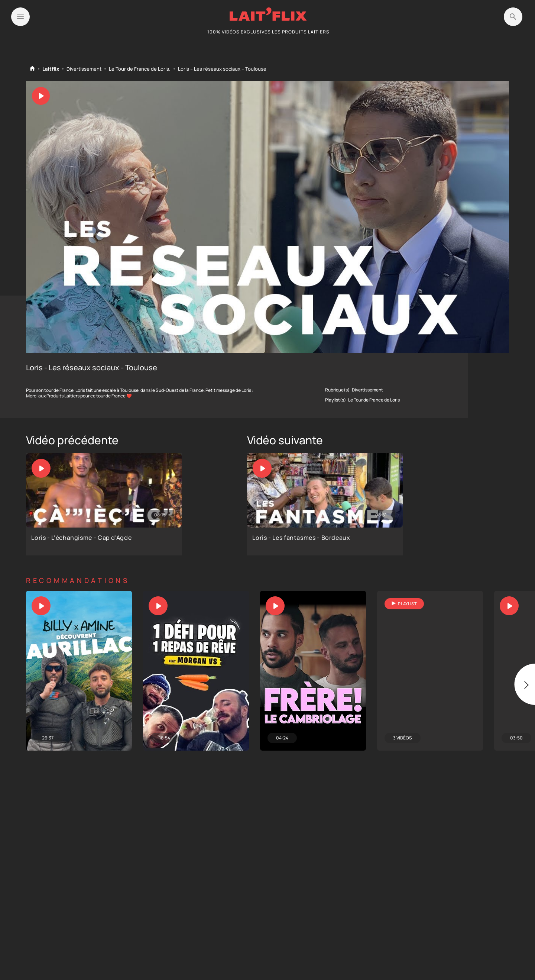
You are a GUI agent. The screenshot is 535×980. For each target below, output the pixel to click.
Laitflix (51, 69)
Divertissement (84, 69)
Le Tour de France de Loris (139, 69)
